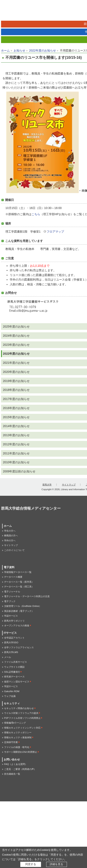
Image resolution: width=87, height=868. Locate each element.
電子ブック (10, 601)
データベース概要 (13, 577)
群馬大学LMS (11, 652)
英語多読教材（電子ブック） (19, 611)
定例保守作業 (11, 742)
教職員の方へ (11, 535)
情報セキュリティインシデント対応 (22, 728)
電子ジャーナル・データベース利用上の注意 (27, 596)
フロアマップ (55, 232)
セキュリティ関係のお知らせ (19, 708)
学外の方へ (10, 540)
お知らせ (19, 50)
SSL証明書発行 (12, 672)
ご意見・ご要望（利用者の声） (20, 769)
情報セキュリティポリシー (18, 732)
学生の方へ (10, 531)
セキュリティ (12, 704)
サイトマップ (69, 485)
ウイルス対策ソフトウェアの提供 (21, 713)
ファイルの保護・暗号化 (17, 747)
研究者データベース (14, 677)
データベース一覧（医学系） (19, 582)
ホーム (5, 50)
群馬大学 (47, 485)
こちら (36, 214)
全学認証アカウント (14, 638)
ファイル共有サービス (16, 662)
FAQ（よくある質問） (16, 764)
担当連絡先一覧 (12, 774)
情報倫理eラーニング (15, 723)
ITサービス (10, 633)
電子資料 (9, 567)
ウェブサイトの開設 (14, 667)
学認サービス (11, 616)
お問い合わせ (12, 760)
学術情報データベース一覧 (18, 572)
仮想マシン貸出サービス (17, 682)
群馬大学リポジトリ (14, 621)
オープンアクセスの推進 (17, 625)
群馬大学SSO (11, 642)
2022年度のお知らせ (43, 50)
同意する (31, 864)
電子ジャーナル (12, 592)
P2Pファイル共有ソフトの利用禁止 (22, 718)
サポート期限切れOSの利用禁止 (21, 752)
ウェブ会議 (10, 696)
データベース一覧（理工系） (19, 587)
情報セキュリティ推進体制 (18, 737)
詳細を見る (56, 864)
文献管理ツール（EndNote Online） (23, 606)
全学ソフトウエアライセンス (19, 647)
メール (8, 657)
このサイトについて (14, 550)
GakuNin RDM (12, 691)
